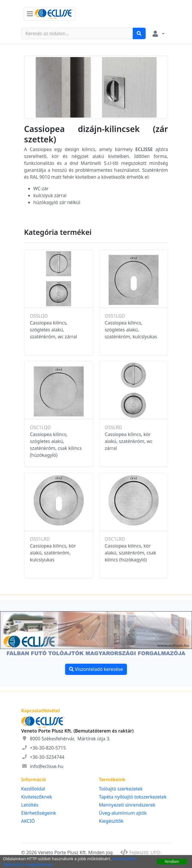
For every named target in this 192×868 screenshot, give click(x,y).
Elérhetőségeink (39, 813)
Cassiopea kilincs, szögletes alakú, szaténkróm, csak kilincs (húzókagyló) (56, 445)
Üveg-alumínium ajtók (123, 813)
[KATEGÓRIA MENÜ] (50, 14)
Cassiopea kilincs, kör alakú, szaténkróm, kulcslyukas (53, 553)
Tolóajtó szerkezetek (121, 789)
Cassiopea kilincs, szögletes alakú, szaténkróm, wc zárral (54, 330)
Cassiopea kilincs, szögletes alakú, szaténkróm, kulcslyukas (131, 330)
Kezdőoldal (33, 789)
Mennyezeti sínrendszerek (127, 805)
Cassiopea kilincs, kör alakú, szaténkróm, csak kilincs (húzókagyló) (131, 553)
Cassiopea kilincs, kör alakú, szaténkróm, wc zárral (129, 441)
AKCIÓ (28, 821)
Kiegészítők (111, 821)
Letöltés (30, 805)
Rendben (172, 862)
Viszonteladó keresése (96, 669)
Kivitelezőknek (37, 797)
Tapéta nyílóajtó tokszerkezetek (133, 797)
